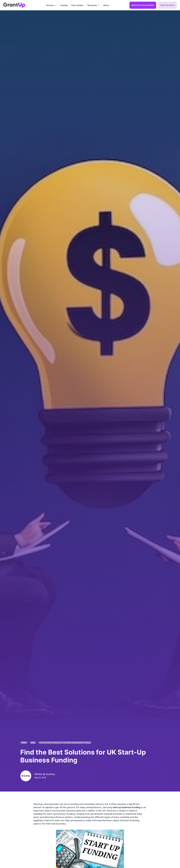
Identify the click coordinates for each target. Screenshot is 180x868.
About (106, 5)
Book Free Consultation (143, 5)
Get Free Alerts (168, 5)
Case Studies (77, 5)
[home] (14, 5)
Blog (33, 743)
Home (24, 743)
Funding (64, 5)
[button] (51, 5)
